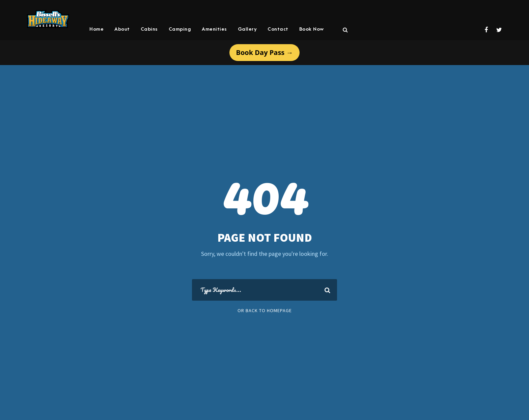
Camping (180, 29)
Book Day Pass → (265, 52)
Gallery (247, 29)
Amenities (214, 29)
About (122, 29)
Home (96, 29)
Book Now (312, 29)
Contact (278, 29)
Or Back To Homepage (265, 310)
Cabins (149, 29)
